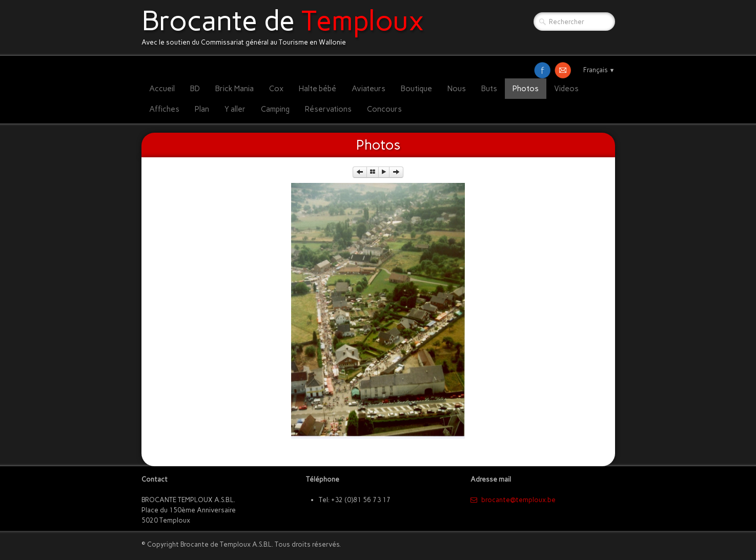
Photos (526, 89)
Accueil (162, 89)
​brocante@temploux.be (513, 500)
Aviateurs (369, 89)
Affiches (164, 109)
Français (599, 70)
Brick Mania (234, 89)
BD (195, 89)
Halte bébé (318, 89)
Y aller (235, 109)
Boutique (416, 89)
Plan (202, 109)
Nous (457, 89)
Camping (275, 109)
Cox (276, 89)
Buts (489, 89)
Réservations (328, 109)
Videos (566, 89)
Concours (384, 109)
